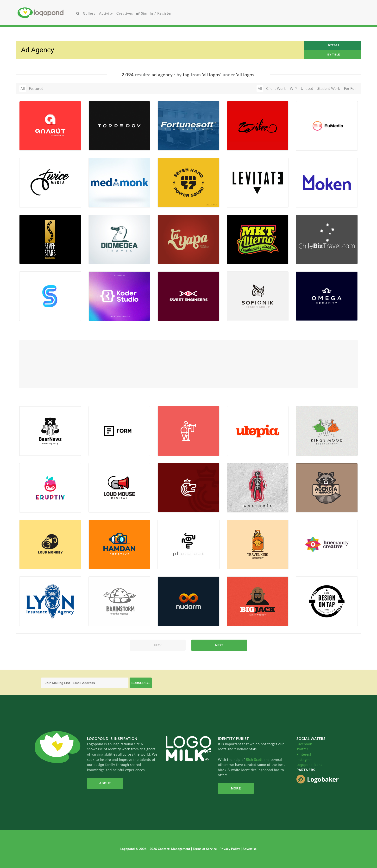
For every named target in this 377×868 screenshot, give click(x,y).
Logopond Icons (309, 765)
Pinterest (304, 754)
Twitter (302, 749)
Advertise (250, 849)
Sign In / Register (154, 13)
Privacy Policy (230, 849)
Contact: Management (175, 849)
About (105, 783)
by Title (334, 55)
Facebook (304, 744)
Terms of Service (205, 849)
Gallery (89, 13)
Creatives (125, 13)
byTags (334, 45)
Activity (106, 13)
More (236, 788)
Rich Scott (255, 760)
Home (46, 13)
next (219, 645)
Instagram (305, 760)
